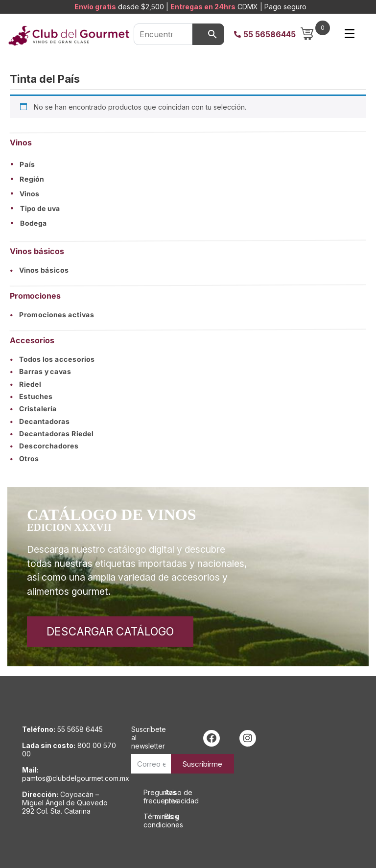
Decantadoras (40, 421)
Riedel (25, 384)
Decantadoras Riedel (52, 434)
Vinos (30, 194)
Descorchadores (44, 446)
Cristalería (33, 409)
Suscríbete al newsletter (149, 738)
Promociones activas (52, 315)
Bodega (34, 223)
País (27, 164)
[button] (188, 164)
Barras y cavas (41, 372)
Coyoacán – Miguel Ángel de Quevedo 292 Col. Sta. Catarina (65, 803)
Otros (24, 458)
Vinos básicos (39, 270)
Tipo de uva (40, 209)
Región (32, 179)
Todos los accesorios (52, 359)
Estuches (31, 396)
